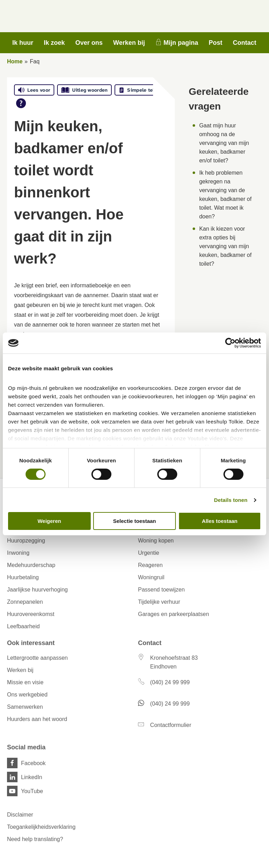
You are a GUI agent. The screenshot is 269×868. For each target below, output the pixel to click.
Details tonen (231, 500)
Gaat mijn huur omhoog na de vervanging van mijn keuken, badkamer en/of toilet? (224, 143)
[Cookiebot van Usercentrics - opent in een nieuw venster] (230, 343)
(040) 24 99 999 (170, 682)
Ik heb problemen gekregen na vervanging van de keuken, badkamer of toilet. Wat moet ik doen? (225, 195)
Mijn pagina (181, 43)
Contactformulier (171, 725)
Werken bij (129, 43)
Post (216, 43)
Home (15, 61)
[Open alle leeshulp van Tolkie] (21, 103)
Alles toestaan (220, 521)
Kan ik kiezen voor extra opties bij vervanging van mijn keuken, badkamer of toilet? (225, 246)
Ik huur (23, 43)
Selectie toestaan (135, 521)
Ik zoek (54, 43)
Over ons (89, 43)
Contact (245, 43)
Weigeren (49, 521)
